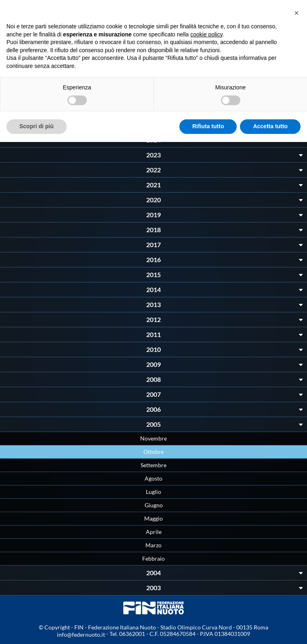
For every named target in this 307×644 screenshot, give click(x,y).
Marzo (153, 545)
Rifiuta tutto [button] (208, 126)
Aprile (154, 532)
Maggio (153, 518)
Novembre (153, 438)
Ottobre (153, 452)
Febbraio (153, 558)
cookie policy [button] (206, 34)
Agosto (153, 478)
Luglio (153, 492)
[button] (296, 13)
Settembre (153, 465)
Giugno (154, 505)
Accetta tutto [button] (270, 126)
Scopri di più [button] (37, 126)
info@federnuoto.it (81, 634)
